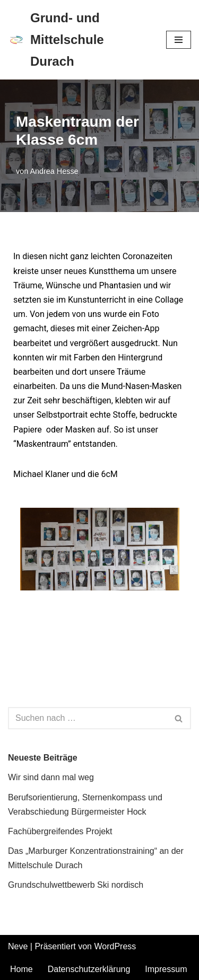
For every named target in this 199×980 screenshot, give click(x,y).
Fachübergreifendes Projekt (60, 831)
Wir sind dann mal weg (51, 777)
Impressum (166, 969)
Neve (18, 946)
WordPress (115, 946)
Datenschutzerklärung (89, 969)
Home (21, 969)
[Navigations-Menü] (179, 40)
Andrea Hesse (54, 171)
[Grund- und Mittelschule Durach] (79, 40)
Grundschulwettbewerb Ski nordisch (76, 885)
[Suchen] (88, 718)
